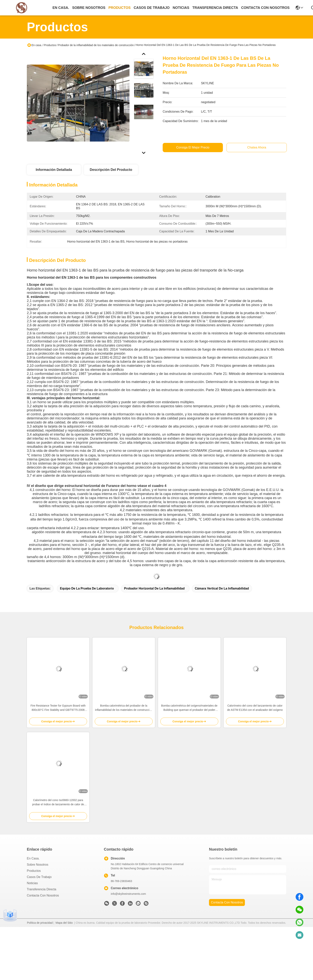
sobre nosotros (89, 8)
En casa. (61, 8)
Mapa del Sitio (64, 923)
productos (120, 8)
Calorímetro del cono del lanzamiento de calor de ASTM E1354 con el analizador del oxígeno (255, 708)
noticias (181, 8)
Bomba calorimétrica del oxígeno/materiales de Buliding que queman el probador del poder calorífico (189, 708)
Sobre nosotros (38, 865)
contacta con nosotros (265, 8)
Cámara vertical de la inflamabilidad (222, 588)
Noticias (32, 883)
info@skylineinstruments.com (128, 894)
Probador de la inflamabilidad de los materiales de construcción (96, 45)
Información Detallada (54, 170)
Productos (50, 45)
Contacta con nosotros (43, 895)
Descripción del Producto (111, 170)
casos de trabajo (152, 8)
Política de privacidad (40, 923)
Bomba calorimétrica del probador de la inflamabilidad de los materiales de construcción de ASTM (124, 708)
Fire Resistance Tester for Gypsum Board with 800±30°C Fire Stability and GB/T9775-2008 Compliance (58, 708)
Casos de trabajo (39, 877)
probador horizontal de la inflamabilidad (154, 588)
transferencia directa (215, 8)
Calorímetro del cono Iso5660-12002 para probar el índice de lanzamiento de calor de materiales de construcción (58, 802)
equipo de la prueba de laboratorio (87, 588)
